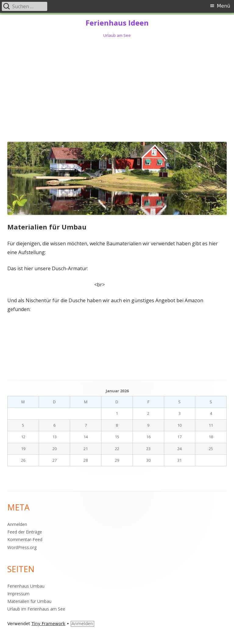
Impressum (18, 594)
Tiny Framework (48, 624)
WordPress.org (22, 547)
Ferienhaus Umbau (26, 586)
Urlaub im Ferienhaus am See (36, 609)
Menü (224, 6)
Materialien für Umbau (29, 601)
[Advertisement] (117, 89)
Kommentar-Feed (25, 539)
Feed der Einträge (25, 532)
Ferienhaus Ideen (117, 23)
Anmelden (17, 524)
